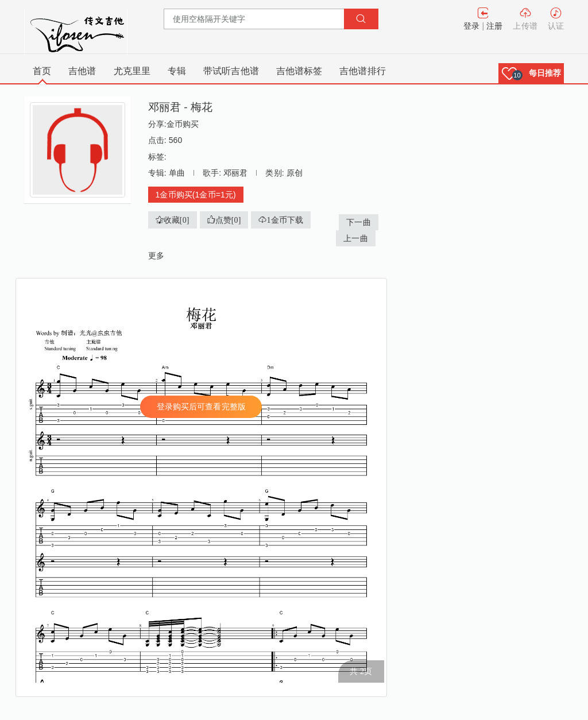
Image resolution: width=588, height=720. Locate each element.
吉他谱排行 (363, 71)
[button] (531, 73)
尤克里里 (132, 71)
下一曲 (358, 222)
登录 (471, 26)
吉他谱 (82, 71)
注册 (494, 26)
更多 (156, 256)
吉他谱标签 (299, 71)
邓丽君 (235, 173)
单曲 (177, 173)
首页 (42, 71)
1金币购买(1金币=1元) (196, 195)
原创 (295, 173)
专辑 (177, 71)
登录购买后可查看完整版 (201, 407)
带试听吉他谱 (231, 71)
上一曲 (355, 238)
